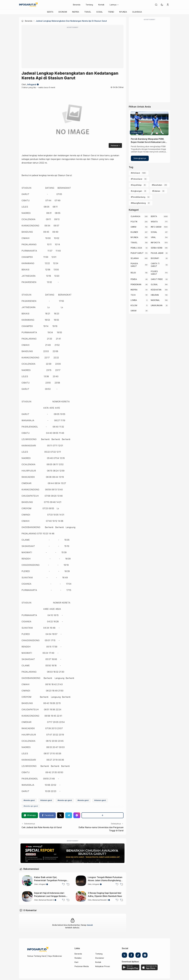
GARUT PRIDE (157, 279)
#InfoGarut (135, 173)
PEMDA (134, 279)
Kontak (101, 5)
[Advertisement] (73, 48)
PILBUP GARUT (137, 253)
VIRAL (153, 237)
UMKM (133, 227)
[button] (162, 5)
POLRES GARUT (154, 273)
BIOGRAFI (155, 258)
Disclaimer (100, 958)
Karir (77, 962)
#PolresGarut (136, 179)
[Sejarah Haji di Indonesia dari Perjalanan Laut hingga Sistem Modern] (27, 896)
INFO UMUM (156, 227)
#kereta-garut (29, 800)
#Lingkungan (136, 191)
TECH (133, 295)
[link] (156, 5)
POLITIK (134, 222)
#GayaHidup (136, 185)
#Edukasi (156, 191)
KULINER (134, 232)
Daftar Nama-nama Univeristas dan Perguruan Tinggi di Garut (101, 829)
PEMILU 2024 (136, 248)
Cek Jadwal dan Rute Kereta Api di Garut (42, 827)
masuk (90, 925)
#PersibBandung (138, 197)
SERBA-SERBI (157, 248)
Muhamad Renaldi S (46, 900)
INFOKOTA (155, 243)
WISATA (154, 222)
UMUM (133, 311)
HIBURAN (155, 295)
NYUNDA (123, 12)
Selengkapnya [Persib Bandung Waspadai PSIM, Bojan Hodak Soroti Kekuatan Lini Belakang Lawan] (140, 158)
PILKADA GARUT (134, 265)
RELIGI (133, 273)
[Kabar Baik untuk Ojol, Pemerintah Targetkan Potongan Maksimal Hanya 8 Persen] (27, 881)
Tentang (89, 5)
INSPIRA (76, 12)
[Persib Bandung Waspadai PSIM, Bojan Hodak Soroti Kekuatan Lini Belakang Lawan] (149, 123)
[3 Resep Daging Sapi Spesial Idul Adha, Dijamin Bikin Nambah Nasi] (81, 896)
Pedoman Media (82, 966)
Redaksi (78, 958)
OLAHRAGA (137, 12)
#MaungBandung (138, 203)
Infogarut (32, 84)
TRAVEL (88, 12)
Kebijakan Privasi (103, 966)
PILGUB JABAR (157, 253)
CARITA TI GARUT (155, 265)
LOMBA (134, 300)
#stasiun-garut (46, 800)
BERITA (50, 12)
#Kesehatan (157, 185)
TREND (111, 12)
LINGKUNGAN (157, 305)
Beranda (77, 5)
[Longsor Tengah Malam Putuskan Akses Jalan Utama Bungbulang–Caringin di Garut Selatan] (81, 881)
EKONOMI (63, 12)
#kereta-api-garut (65, 800)
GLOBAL (154, 284)
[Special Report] (73, 853)
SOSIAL (99, 12)
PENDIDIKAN (136, 284)
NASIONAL (155, 300)
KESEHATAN (156, 290)
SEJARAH (135, 258)
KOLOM (134, 305)
